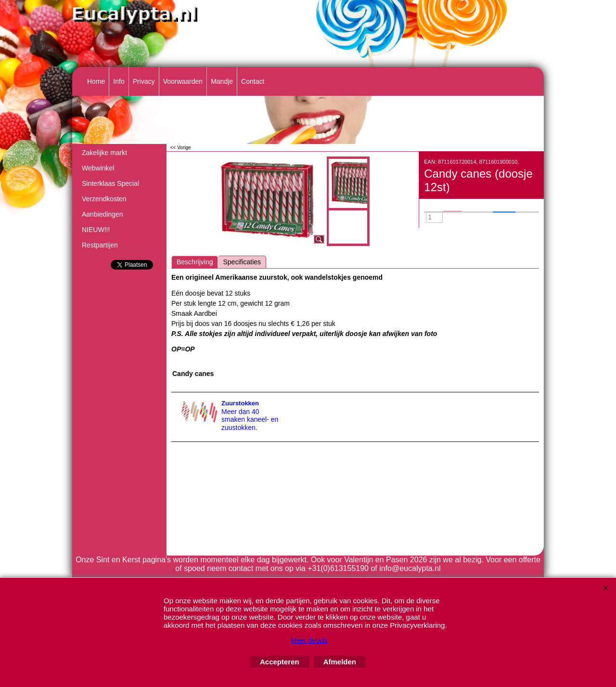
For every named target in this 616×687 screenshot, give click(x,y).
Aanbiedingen (103, 214)
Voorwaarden (183, 81)
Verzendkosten (104, 199)
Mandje (222, 81)
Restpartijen (100, 245)
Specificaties (242, 262)
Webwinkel (98, 168)
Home (96, 81)
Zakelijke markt (104, 153)
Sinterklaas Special (110, 183)
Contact (253, 81)
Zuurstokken (240, 403)
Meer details (309, 640)
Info (119, 81)
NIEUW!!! (96, 230)
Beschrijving (195, 262)
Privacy (144, 81)
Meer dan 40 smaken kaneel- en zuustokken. (250, 420)
